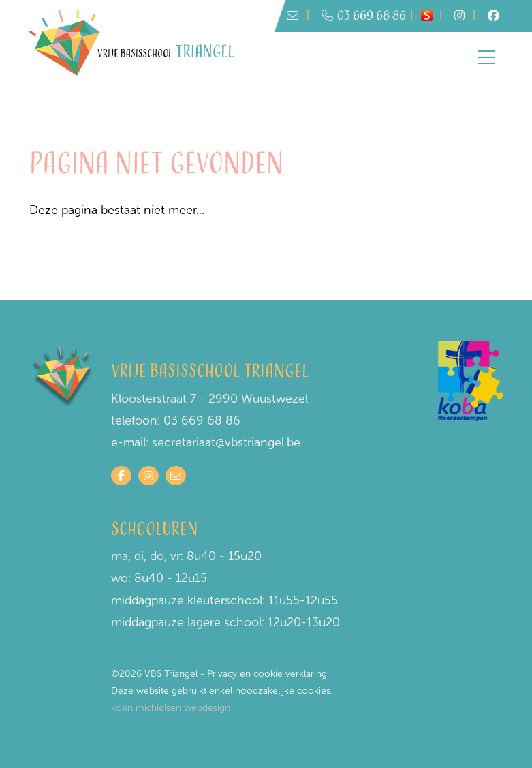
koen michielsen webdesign (171, 708)
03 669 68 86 (364, 16)
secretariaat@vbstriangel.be (226, 442)
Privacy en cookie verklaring (267, 674)
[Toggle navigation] (486, 57)
